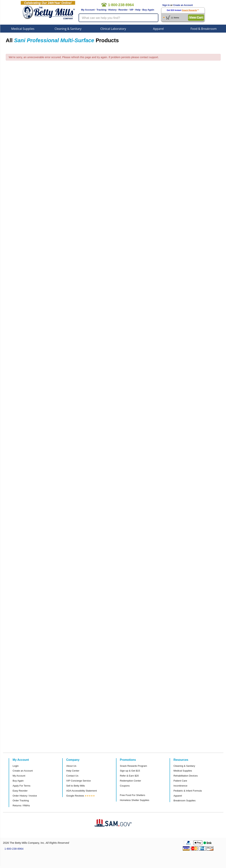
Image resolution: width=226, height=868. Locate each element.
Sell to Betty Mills (75, 786)
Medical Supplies (23, 29)
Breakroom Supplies (185, 801)
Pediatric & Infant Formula (188, 791)
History (112, 10)
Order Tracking (21, 801)
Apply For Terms (22, 786)
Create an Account (183, 5)
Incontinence (180, 786)
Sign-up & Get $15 (130, 771)
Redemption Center (131, 781)
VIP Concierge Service (78, 781)
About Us (71, 766)
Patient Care (180, 781)
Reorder (123, 10)
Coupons (125, 786)
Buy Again (148, 10)
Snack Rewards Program (134, 766)
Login (16, 766)
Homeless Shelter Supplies (135, 800)
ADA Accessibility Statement (81, 791)
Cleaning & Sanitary (68, 29)
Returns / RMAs (21, 806)
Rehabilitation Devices (186, 776)
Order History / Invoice (25, 796)
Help (138, 10)
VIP (132, 10)
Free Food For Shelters (133, 795)
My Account (88, 10)
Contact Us (72, 776)
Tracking (101, 10)
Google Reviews (75, 796)
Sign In (166, 5)
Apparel (158, 29)
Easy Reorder (20, 791)
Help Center (73, 771)
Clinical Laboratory (113, 29)
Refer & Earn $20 (129, 776)
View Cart (196, 17)
